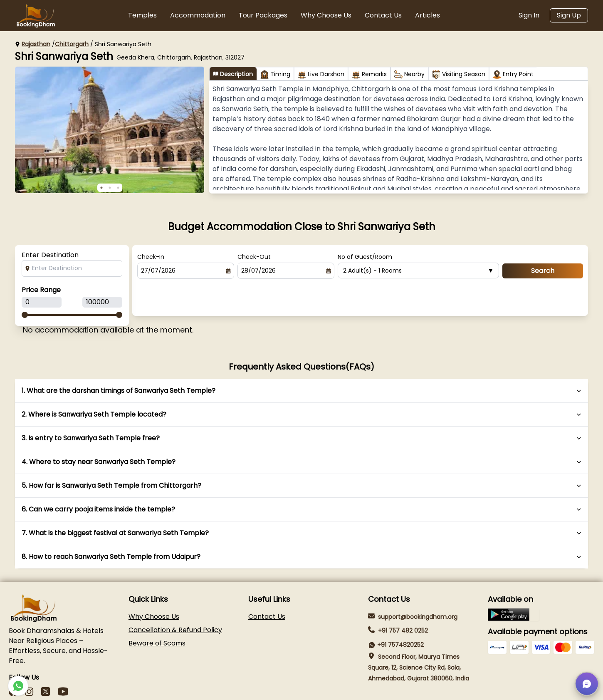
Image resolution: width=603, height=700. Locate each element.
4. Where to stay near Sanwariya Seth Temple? (301, 432)
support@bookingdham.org (418, 586)
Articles (428, 15)
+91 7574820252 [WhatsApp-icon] (400, 614)
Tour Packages (263, 15)
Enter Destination (50, 255)
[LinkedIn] (46, 662)
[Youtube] (63, 662)
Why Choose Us (326, 15)
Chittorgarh (72, 44)
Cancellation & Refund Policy (175, 599)
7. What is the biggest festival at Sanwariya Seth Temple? (301, 503)
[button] (587, 684)
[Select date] (228, 271)
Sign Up (569, 15)
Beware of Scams (157, 613)
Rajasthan (36, 44)
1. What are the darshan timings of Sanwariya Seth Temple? (301, 360)
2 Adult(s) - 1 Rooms (418, 271)
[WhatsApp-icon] (18, 686)
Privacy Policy (499, 689)
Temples (142, 15)
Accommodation (198, 15)
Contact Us (383, 15)
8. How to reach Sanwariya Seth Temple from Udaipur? (301, 526)
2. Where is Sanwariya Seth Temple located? (301, 384)
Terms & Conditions (562, 689)
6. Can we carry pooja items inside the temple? (301, 479)
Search (543, 271)
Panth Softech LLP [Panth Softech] (57, 690)
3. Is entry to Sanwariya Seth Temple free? (301, 408)
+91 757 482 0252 (403, 601)
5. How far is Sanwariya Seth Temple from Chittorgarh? (301, 455)
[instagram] (29, 661)
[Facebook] (13, 661)
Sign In (529, 15)
